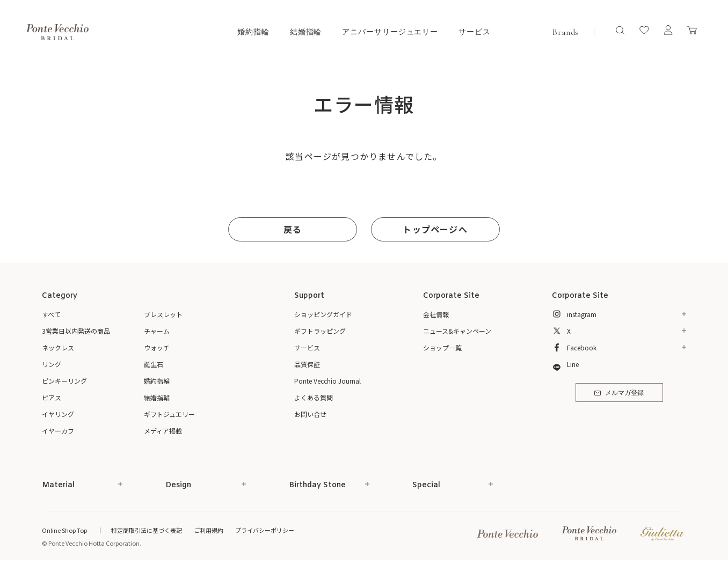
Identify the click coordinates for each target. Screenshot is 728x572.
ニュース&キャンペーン (457, 331)
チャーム (157, 331)
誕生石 (154, 364)
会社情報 (436, 314)
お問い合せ (310, 414)
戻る (293, 229)
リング (52, 364)
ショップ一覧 (442, 347)
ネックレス (58, 347)
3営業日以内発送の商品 (76, 331)
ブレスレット (163, 314)
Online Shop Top (64, 530)
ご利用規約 (209, 530)
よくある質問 (314, 397)
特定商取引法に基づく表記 (147, 530)
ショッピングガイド (323, 314)
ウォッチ (157, 347)
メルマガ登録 (619, 393)
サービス (475, 32)
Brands (566, 32)
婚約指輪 (253, 32)
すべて (51, 314)
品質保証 (307, 364)
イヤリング (58, 414)
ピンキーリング (64, 381)
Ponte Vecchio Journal (327, 381)
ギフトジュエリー (169, 414)
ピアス (52, 397)
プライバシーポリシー (265, 530)
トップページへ (435, 229)
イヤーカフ (58, 431)
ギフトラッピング (320, 331)
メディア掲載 (163, 431)
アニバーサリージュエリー (390, 32)
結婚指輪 (306, 32)
